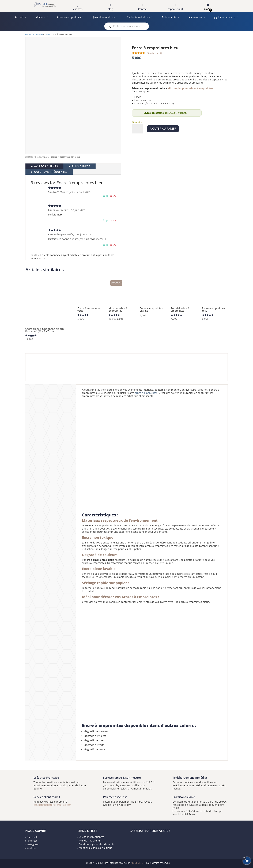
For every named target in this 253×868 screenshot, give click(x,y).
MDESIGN (138, 863)
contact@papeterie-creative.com (52, 805)
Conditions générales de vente (97, 844)
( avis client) (154, 53)
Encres (47, 34)
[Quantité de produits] (137, 129)
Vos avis (78, 9)
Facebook (32, 837)
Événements (171, 17)
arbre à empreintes (146, 393)
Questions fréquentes (92, 837)
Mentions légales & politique (96, 848)
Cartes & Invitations (140, 17)
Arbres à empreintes (71, 17)
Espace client (175, 9)
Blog (110, 9)
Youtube (32, 848)
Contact (143, 9)
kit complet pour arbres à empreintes (190, 88)
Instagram (33, 844)
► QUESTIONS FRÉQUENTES (49, 172)
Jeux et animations (106, 17)
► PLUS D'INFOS (79, 166)
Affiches (42, 17)
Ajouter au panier (163, 129)
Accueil (21, 17)
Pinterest (32, 841)
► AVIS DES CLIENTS (44, 166)
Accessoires (197, 17)
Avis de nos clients (90, 841)
